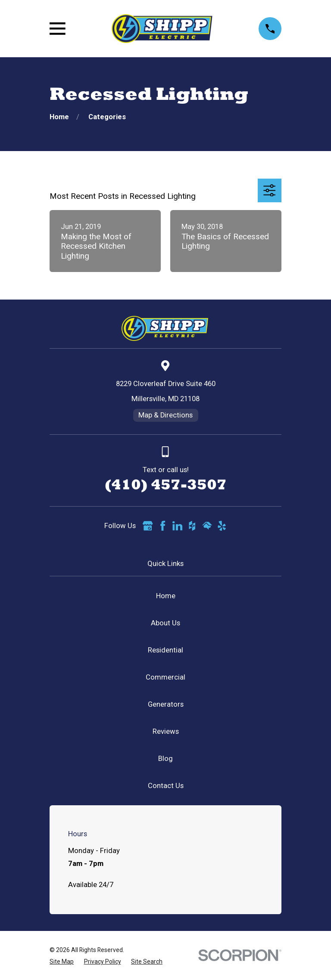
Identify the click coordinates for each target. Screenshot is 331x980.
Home (166, 596)
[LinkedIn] (177, 526)
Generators (166, 704)
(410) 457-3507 (166, 484)
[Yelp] (222, 526)
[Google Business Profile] (148, 526)
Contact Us (166, 786)
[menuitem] (62, 962)
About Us (165, 623)
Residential (165, 650)
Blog (165, 759)
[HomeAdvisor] (207, 526)
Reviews (166, 731)
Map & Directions (165, 415)
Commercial (165, 677)
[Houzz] (192, 526)
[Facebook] (163, 526)
